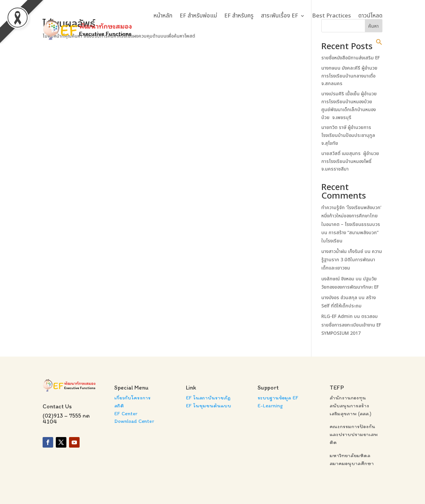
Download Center (134, 421)
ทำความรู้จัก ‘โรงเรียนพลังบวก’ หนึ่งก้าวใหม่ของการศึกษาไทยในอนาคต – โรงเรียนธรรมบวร (351, 216)
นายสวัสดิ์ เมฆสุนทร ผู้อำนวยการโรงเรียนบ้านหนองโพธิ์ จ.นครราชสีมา (350, 161)
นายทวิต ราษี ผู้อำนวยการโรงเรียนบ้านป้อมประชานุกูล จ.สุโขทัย (348, 135)
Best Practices (332, 16)
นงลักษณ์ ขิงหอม (338, 279)
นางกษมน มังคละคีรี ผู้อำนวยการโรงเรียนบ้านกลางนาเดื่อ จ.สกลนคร (349, 76)
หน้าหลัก (163, 16)
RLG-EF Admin (337, 316)
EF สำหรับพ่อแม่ (198, 16)
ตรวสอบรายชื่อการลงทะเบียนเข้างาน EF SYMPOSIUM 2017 (351, 325)
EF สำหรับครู (239, 16)
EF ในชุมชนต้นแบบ (209, 406)
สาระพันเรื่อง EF (280, 16)
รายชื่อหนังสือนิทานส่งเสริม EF (351, 58)
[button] (379, 42)
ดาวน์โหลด (370, 16)
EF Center (126, 413)
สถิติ (119, 406)
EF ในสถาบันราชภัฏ (208, 398)
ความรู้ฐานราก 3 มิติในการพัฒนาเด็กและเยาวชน (352, 260)
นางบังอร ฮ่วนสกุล (339, 298)
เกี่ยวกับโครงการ (132, 398)
